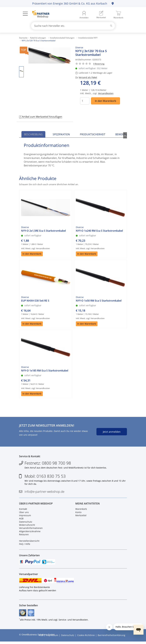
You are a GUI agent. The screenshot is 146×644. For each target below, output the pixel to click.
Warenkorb (81, 510)
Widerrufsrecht (27, 526)
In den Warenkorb (106, 101)
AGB (21, 520)
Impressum (25, 516)
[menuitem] (101, 15)
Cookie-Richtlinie (86, 638)
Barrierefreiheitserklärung (111, 638)
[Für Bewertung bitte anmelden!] (99, 64)
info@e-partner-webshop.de (44, 492)
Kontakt (23, 510)
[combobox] (73, 26)
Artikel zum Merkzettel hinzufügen (41, 117)
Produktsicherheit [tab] (93, 134)
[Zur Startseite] (39, 15)
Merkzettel (81, 516)
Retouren (24, 536)
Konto (78, 513)
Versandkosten (106, 93)
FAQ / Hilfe (25, 545)
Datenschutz (26, 523)
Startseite (23, 38)
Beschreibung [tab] (33, 134)
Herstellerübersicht (29, 542)
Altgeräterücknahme (30, 532)
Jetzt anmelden (112, 432)
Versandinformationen (31, 529)
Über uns (24, 513)
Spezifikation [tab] (61, 134)
